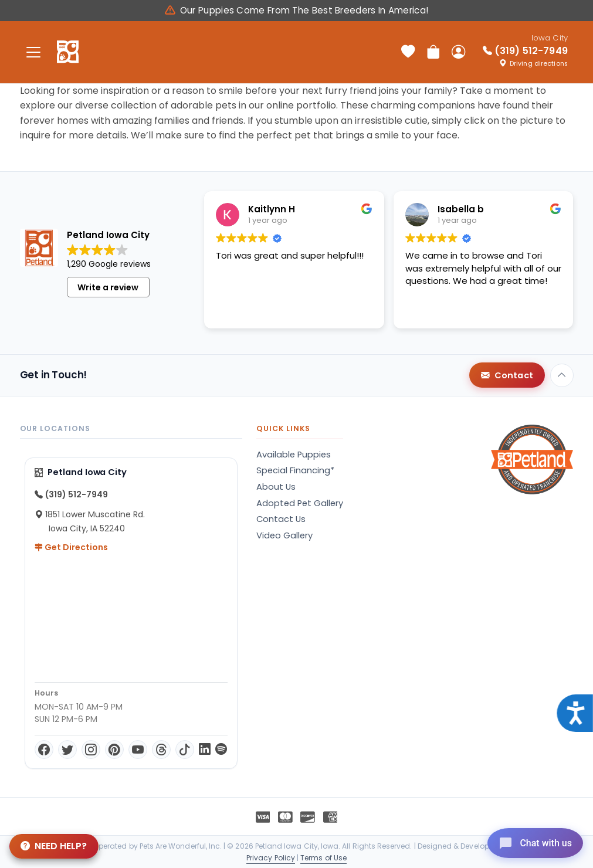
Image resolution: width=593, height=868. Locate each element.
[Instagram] (91, 750)
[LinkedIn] (205, 750)
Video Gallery (284, 535)
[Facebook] (44, 750)
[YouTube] (138, 750)
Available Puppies (294, 455)
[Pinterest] (114, 750)
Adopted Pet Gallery (300, 503)
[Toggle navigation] (34, 52)
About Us (276, 487)
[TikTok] (185, 750)
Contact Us (281, 519)
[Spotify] (221, 750)
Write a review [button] (108, 287)
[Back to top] (562, 375)
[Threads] (161, 750)
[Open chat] (531, 841)
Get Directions (71, 547)
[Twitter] (67, 750)
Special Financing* (295, 470)
